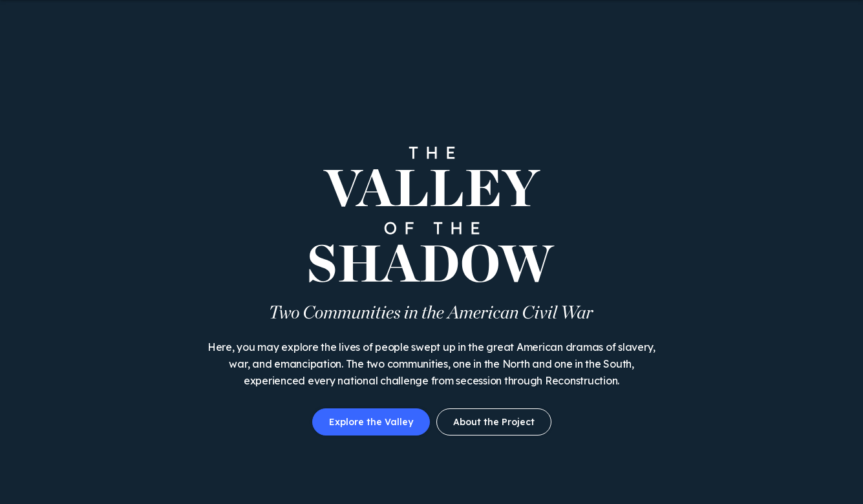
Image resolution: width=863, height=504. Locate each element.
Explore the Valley (371, 422)
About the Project (494, 422)
